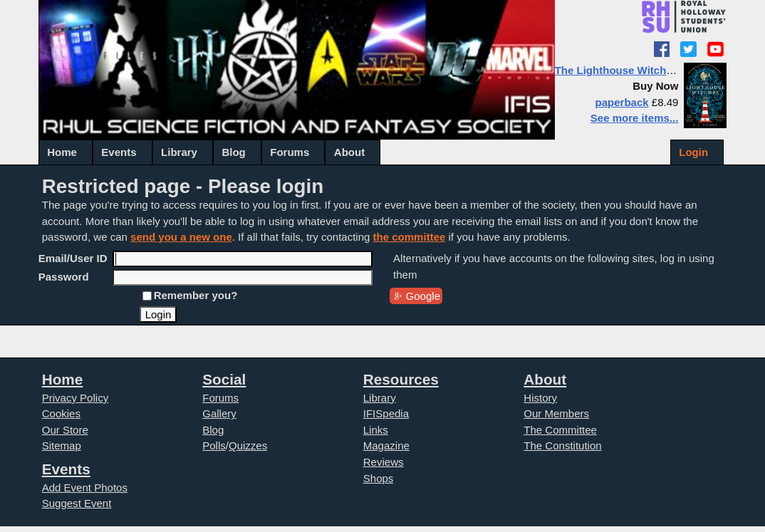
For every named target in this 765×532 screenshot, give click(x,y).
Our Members (556, 413)
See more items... (635, 118)
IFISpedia (386, 413)
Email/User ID (73, 258)
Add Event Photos (85, 487)
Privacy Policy (75, 398)
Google (423, 296)
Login (693, 152)
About (349, 152)
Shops (379, 478)
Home (62, 152)
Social (224, 379)
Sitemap (62, 445)
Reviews (384, 462)
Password (64, 277)
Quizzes (248, 445)
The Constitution (562, 445)
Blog (233, 152)
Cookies (61, 413)
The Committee (560, 430)
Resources (401, 379)
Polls (214, 445)
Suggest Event (77, 503)
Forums (290, 152)
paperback (622, 102)
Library (179, 152)
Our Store (65, 430)
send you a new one (181, 237)
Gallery (219, 413)
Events (119, 152)
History (540, 398)
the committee (410, 237)
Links (376, 430)
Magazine (386, 445)
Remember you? (196, 295)
